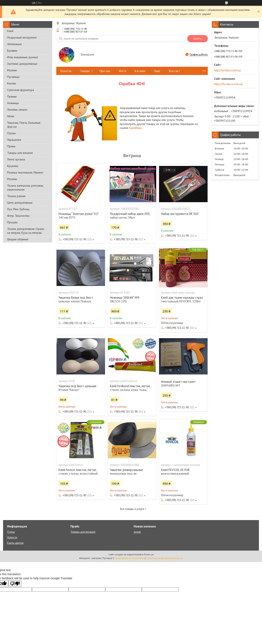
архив (137, 532)
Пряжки (12, 96)
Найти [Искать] (198, 39)
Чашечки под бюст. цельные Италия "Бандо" (77, 388)
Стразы (11, 133)
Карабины (135, 128)
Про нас (105, 71)
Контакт (174, 71)
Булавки (12, 51)
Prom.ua (149, 554)
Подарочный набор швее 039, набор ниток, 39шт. (130, 216)
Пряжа (11, 146)
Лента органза (16, 159)
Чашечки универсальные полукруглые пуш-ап (126, 472)
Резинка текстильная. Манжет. (25, 172)
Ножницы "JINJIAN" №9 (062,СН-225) (125, 299)
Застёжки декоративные (22, 64)
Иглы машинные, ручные (23, 57)
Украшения (14, 140)
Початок (66, 71)
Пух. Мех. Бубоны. (19, 209)
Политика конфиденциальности (164, 558)
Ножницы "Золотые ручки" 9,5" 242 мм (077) (79, 216)
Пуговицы (13, 77)
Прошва (12, 222)
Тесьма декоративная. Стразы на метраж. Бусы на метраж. (26, 231)
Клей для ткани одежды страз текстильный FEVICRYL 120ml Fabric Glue (182, 301)
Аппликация (14, 44)
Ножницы (13, 103)
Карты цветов (15, 543)
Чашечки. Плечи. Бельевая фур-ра (24, 125)
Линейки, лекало (17, 110)
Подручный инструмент (22, 37)
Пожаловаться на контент (129, 558)
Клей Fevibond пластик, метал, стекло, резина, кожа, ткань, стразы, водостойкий (130, 390)
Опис (157, 71)
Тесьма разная (16, 196)
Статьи (11, 532)
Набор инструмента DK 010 (180, 214)
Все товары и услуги (132, 509)
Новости (12, 537)
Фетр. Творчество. (19, 216)
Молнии (12, 70)
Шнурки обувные (18, 239)
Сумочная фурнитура (21, 90)
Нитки (11, 116)
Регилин (12, 179)
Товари (85, 71)
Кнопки (12, 83)
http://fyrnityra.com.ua (227, 70)
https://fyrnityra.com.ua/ (229, 84)
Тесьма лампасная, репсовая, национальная (25, 188)
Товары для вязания (20, 153)
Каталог (140, 71)
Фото (123, 71)
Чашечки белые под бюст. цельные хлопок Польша (76, 299)
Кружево (13, 166)
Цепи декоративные (20, 203)
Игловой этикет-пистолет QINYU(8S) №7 (178, 384)
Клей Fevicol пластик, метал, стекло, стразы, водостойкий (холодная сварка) (78, 474)
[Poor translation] (15, 584)
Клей (10, 31)
